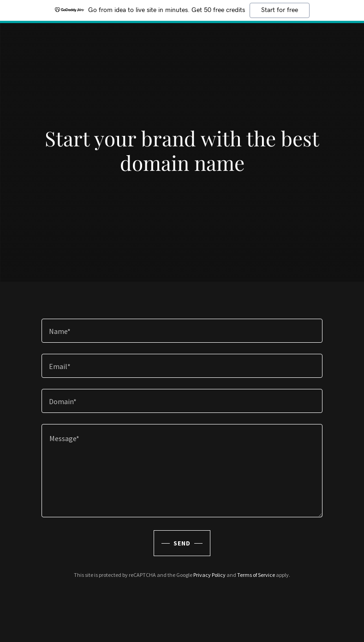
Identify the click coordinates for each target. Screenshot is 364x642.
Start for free (280, 10)
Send (182, 543)
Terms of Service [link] (256, 575)
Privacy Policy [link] (209, 575)
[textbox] (182, 331)
